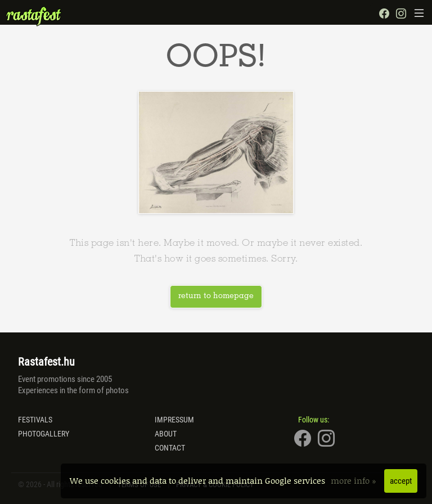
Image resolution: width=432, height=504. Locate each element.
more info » (355, 480)
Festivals (35, 420)
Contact (170, 448)
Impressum (174, 420)
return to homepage (216, 296)
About (166, 434)
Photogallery (44, 434)
